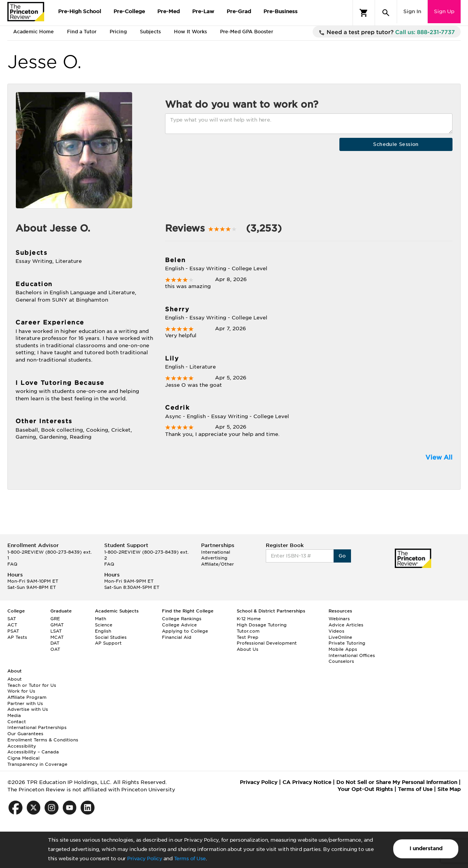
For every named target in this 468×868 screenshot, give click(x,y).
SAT (12, 619)
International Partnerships (37, 727)
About (15, 679)
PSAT (13, 631)
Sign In (412, 11)
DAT (55, 643)
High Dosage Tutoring (262, 625)
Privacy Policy (145, 859)
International (216, 552)
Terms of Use (190, 859)
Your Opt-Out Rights (365, 789)
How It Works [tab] (190, 32)
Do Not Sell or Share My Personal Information (397, 782)
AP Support (108, 643)
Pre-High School (80, 11)
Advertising (214, 558)
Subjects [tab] (150, 32)
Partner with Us (25, 703)
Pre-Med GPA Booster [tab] (247, 32)
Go (342, 556)
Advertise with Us (28, 709)
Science (104, 625)
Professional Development (267, 643)
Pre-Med (169, 11)
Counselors (341, 661)
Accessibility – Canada (33, 752)
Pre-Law (203, 11)
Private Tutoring (347, 643)
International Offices (352, 655)
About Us (248, 649)
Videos (336, 631)
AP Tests (17, 637)
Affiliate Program (27, 697)
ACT (12, 625)
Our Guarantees (25, 734)
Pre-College (129, 11)
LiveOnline (340, 637)
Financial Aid (177, 637)
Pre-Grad (239, 11)
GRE (55, 619)
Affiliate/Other (218, 564)
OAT (55, 649)
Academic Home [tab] (34, 32)
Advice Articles (346, 625)
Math (101, 619)
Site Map (449, 789)
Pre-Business (280, 11)
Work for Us (21, 691)
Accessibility (22, 746)
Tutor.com (248, 631)
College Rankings (182, 619)
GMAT (57, 625)
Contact (17, 722)
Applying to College (185, 631)
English (103, 631)
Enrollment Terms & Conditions (43, 740)
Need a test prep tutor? (387, 33)
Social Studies (111, 637)
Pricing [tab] (118, 32)
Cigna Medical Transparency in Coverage (37, 761)
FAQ (12, 564)
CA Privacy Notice (307, 782)
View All (439, 457)
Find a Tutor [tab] (82, 32)
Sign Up (444, 11)
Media (14, 715)
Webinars (339, 619)
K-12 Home (249, 619)
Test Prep (248, 637)
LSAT (56, 631)
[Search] (386, 13)
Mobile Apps (343, 649)
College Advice (179, 625)
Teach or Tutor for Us (32, 685)
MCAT (57, 637)
